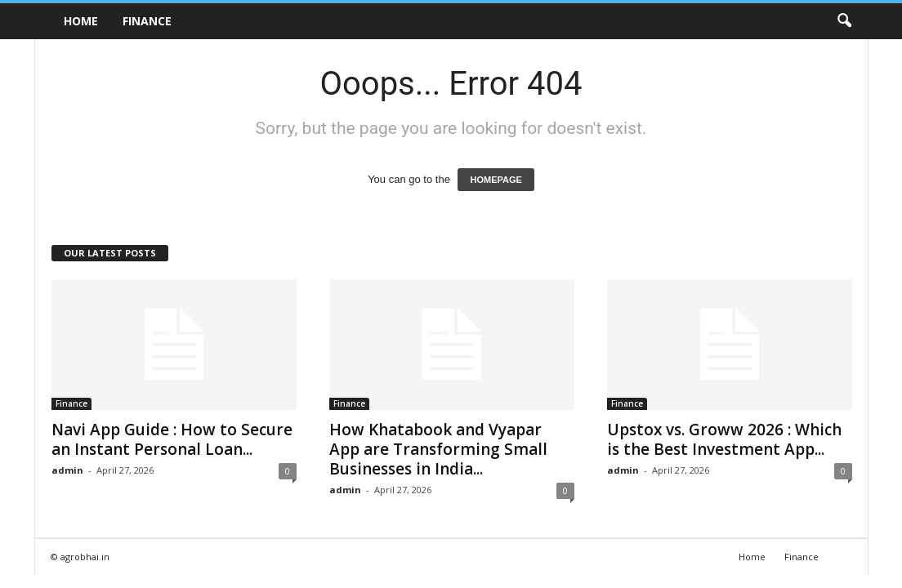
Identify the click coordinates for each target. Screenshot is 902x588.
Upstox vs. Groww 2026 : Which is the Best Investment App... (724, 439)
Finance (147, 21)
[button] (844, 21)
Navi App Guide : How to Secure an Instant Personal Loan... (172, 439)
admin (67, 470)
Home (81, 21)
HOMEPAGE (496, 180)
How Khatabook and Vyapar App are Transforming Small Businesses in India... (438, 449)
